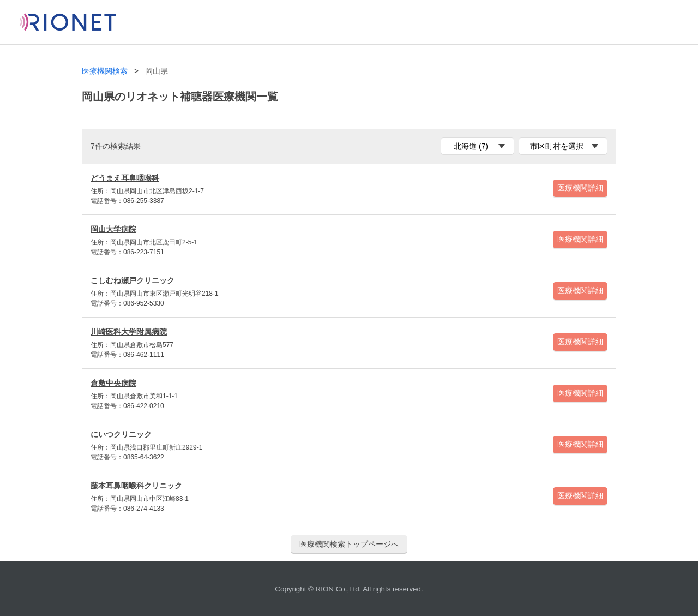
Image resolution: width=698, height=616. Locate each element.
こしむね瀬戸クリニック (133, 280)
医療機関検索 (105, 71)
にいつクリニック (121, 434)
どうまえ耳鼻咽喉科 (125, 178)
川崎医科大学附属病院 (129, 332)
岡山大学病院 (113, 229)
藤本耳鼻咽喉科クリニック (136, 486)
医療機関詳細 (580, 188)
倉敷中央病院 (113, 383)
